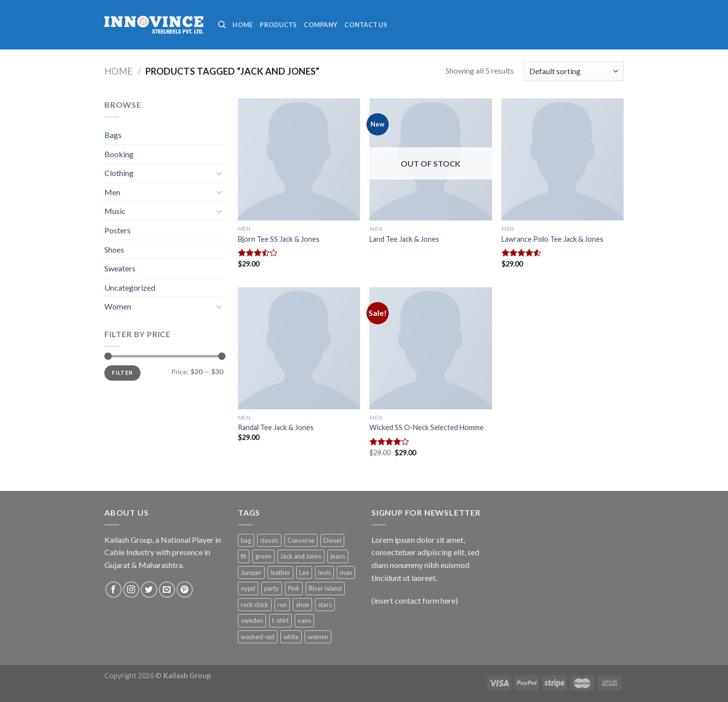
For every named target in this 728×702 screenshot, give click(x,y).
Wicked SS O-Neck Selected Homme (427, 427)
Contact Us (366, 25)
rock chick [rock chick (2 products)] (255, 605)
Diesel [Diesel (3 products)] (332, 540)
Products (278, 25)
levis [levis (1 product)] (324, 572)
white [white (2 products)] (291, 637)
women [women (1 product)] (318, 637)
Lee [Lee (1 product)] (304, 572)
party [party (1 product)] (272, 588)
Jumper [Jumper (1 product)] (251, 572)
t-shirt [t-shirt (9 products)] (280, 620)
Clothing (119, 173)
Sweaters (120, 268)
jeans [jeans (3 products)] (338, 556)
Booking (119, 154)
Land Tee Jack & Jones (404, 239)
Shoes (114, 249)
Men (112, 192)
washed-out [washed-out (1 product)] (258, 637)
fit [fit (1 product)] (244, 556)
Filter (122, 373)
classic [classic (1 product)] (269, 540)
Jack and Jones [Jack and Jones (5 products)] (301, 556)
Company (320, 25)
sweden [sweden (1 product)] (252, 620)
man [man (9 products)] (346, 572)
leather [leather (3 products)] (280, 572)
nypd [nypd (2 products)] (248, 588)
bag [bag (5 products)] (246, 540)
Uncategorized (130, 287)
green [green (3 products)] (263, 556)
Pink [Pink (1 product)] (294, 588)
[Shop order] (573, 71)
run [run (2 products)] (282, 605)
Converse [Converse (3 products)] (301, 540)
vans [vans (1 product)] (304, 620)
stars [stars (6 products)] (325, 605)
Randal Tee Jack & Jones (276, 427)
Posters (117, 230)
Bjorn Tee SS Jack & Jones (279, 239)
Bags (113, 135)
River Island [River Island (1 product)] (325, 588)
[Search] (222, 25)
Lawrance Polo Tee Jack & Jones (552, 239)
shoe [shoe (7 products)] (302, 605)
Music (115, 211)
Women (118, 306)
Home (243, 25)
